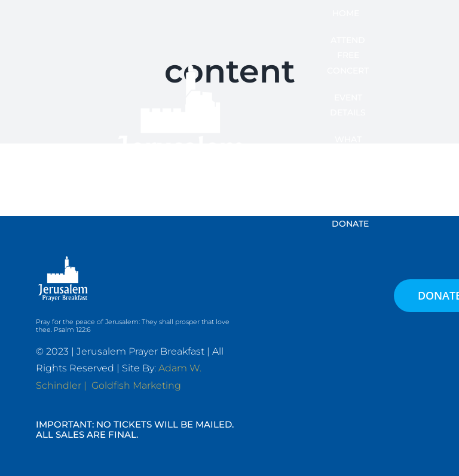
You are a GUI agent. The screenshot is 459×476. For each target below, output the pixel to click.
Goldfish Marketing (136, 385)
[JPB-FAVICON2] (180, 58)
